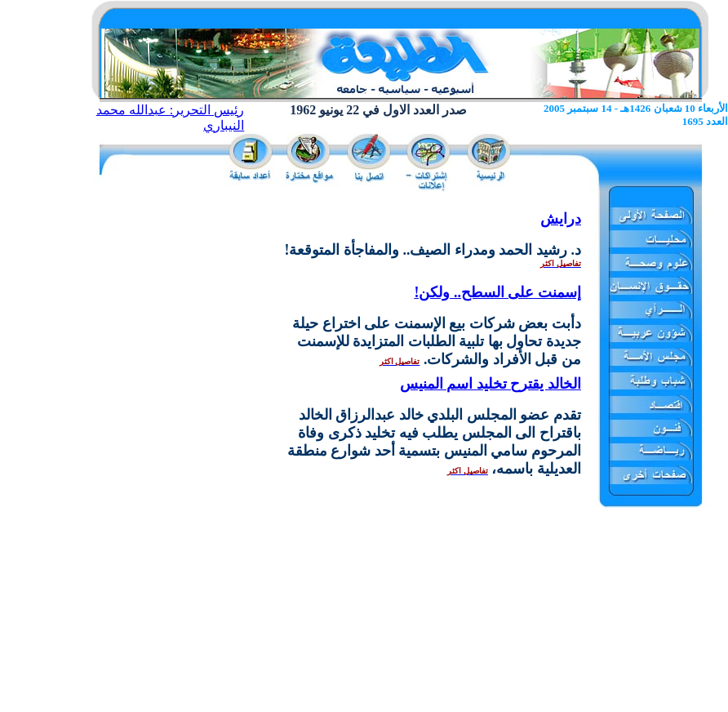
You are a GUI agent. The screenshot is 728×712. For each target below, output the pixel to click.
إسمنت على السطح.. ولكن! (497, 292)
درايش (561, 219)
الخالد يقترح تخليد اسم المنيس (491, 384)
